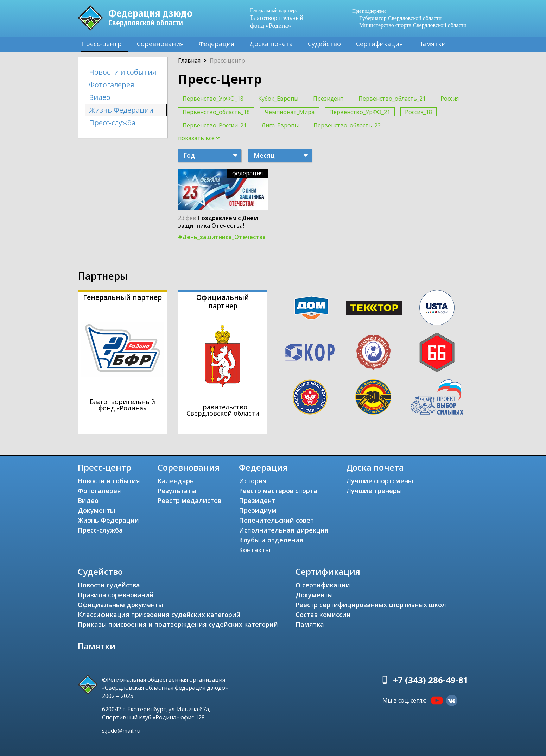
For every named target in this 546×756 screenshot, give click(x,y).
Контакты (255, 550)
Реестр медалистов (189, 500)
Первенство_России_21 (215, 125)
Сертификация (379, 44)
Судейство (324, 44)
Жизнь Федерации (121, 110)
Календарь (176, 481)
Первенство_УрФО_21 (360, 112)
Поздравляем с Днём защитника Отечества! (218, 222)
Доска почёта (271, 44)
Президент (328, 99)
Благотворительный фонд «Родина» (280, 18)
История (253, 481)
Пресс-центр (101, 44)
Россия (450, 99)
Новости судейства (109, 585)
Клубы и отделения (271, 540)
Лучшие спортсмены (380, 481)
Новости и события (123, 72)
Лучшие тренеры (374, 491)
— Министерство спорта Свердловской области (409, 25)
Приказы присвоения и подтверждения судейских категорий (178, 624)
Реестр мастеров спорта (278, 491)
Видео (100, 97)
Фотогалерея (112, 85)
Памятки (432, 44)
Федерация (217, 44)
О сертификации (323, 585)
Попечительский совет (276, 520)
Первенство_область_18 (216, 112)
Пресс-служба (112, 123)
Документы (96, 510)
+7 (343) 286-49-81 (431, 680)
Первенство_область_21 (392, 99)
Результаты (177, 491)
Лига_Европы (280, 125)
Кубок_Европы (278, 99)
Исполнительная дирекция (284, 530)
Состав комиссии (323, 615)
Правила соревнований (116, 595)
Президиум (258, 510)
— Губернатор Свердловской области (397, 18)
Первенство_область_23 (347, 125)
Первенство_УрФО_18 (213, 99)
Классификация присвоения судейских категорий (159, 615)
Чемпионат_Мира (290, 112)
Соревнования (160, 44)
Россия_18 (418, 112)
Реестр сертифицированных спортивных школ (371, 605)
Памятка (310, 624)
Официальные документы (120, 605)
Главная (189, 61)
